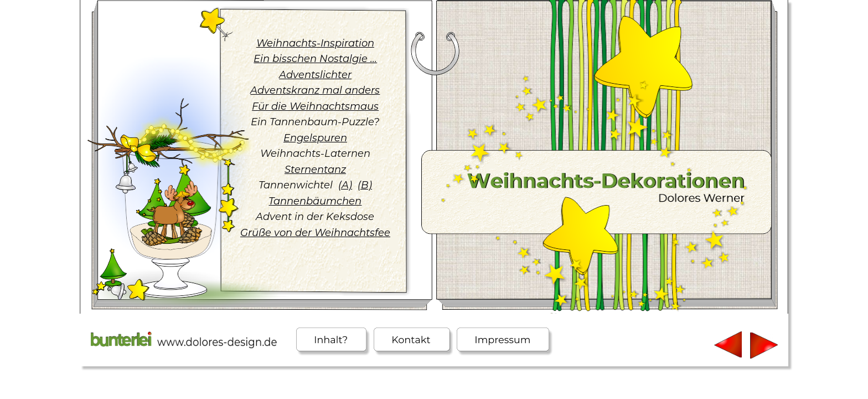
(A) (345, 185)
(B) (365, 185)
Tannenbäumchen (315, 201)
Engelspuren (315, 138)
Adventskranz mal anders (315, 90)
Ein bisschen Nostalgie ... (315, 59)
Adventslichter (315, 75)
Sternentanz (315, 170)
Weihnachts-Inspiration (315, 43)
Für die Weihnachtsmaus (315, 106)
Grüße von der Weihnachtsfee (315, 233)
